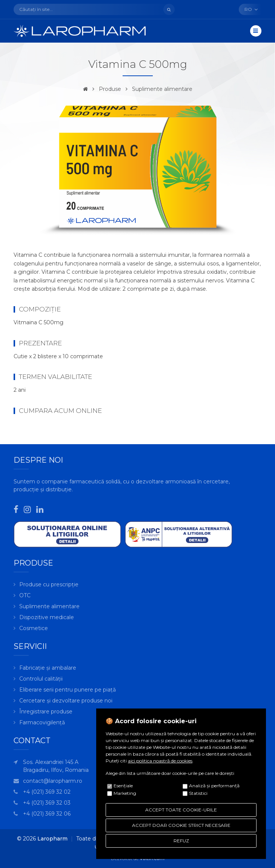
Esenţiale (123, 786)
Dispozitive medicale (47, 617)
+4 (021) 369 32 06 (47, 814)
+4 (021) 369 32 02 (47, 792)
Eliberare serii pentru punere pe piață (68, 690)
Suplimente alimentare (162, 89)
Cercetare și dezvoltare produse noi (66, 701)
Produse (110, 89)
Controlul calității (41, 679)
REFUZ (181, 841)
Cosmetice (34, 628)
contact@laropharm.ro (53, 781)
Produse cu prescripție (49, 584)
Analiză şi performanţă (214, 786)
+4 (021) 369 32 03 (47, 803)
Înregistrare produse (46, 712)
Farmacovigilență (42, 722)
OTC (25, 595)
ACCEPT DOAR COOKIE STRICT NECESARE (181, 825)
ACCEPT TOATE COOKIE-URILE (181, 810)
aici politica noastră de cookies (160, 761)
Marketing (125, 793)
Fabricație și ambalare (48, 668)
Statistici (198, 793)
